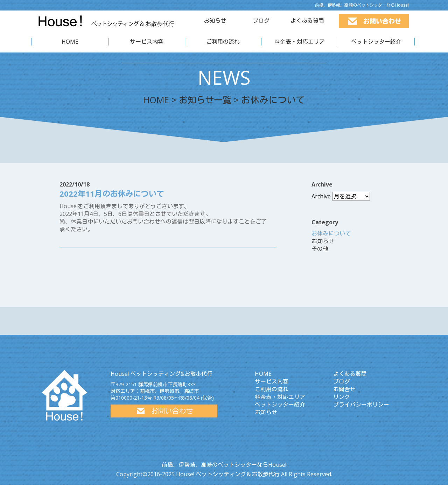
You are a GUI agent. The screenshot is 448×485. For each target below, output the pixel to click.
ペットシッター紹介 (376, 42)
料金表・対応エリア (300, 42)
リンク (342, 397)
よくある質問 (307, 21)
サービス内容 (147, 42)
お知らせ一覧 (206, 100)
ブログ (261, 21)
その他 (320, 249)
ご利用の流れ (223, 42)
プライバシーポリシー (361, 405)
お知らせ (215, 21)
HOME (70, 42)
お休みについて (331, 233)
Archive (321, 196)
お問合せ (344, 389)
